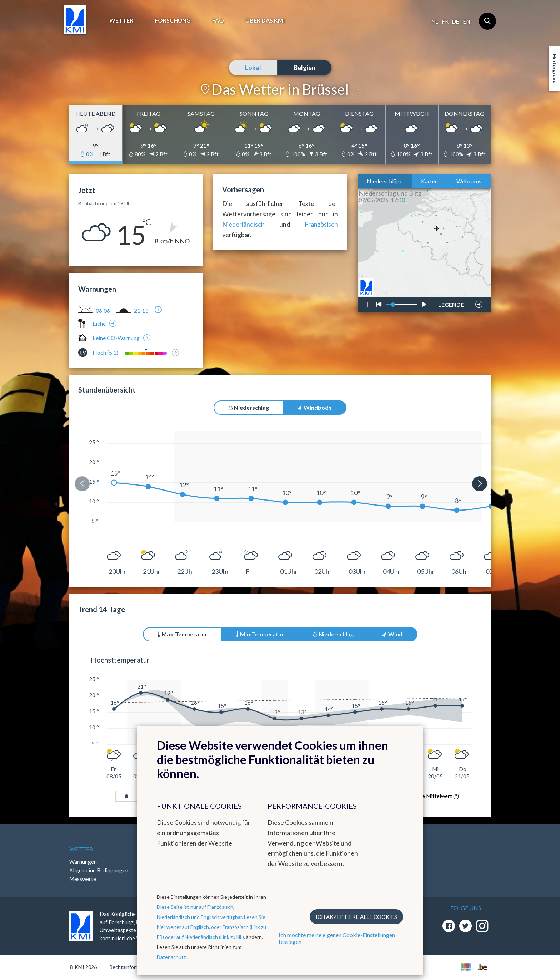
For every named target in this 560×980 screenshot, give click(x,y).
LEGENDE (451, 302)
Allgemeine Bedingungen (99, 870)
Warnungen (83, 862)
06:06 (103, 311)
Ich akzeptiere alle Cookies (356, 917)
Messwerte (83, 879)
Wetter (121, 20)
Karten (429, 181)
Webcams (469, 181)
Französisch (321, 224)
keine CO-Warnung (116, 338)
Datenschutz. (172, 957)
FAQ (218, 20)
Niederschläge (385, 181)
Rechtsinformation (130, 967)
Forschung (173, 20)
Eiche (99, 323)
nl (435, 21)
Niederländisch (243, 224)
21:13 (141, 311)
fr (445, 21)
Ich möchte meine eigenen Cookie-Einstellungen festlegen (337, 938)
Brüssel (325, 89)
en (466, 21)
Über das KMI (265, 20)
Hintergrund (555, 69)
